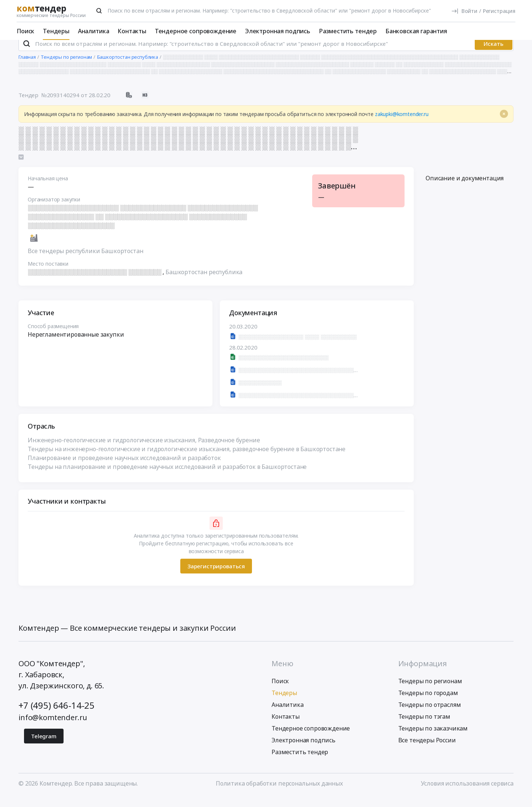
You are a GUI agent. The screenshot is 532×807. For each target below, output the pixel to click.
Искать (494, 54)
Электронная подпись (278, 31)
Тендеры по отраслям (430, 715)
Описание (465, 188)
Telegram (44, 746)
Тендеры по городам (428, 703)
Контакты (132, 31)
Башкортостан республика (204, 282)
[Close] (504, 124)
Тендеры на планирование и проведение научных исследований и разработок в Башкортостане (167, 477)
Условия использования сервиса (467, 793)
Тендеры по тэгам (424, 726)
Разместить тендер (348, 31)
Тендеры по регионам (430, 691)
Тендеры (56, 31)
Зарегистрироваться (216, 576)
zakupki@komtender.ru (402, 124)
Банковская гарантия (416, 31)
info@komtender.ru (53, 727)
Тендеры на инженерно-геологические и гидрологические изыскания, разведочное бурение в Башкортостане (187, 459)
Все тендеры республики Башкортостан (85, 261)
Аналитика (94, 31)
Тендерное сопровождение (196, 31)
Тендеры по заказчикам (433, 738)
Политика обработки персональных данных (279, 793)
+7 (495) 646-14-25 (57, 715)
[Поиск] (99, 11)
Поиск (25, 31)
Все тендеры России (427, 750)
